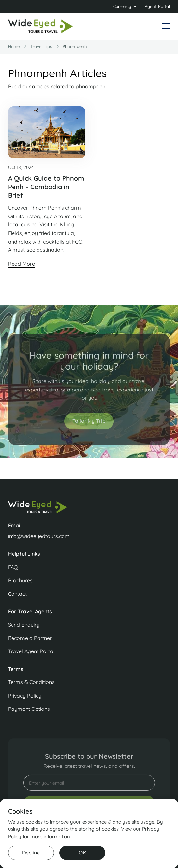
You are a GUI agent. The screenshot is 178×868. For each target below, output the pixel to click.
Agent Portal (157, 6)
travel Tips (41, 46)
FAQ (13, 567)
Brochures (20, 580)
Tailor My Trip (89, 425)
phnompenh (75, 46)
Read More (21, 264)
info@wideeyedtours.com (39, 536)
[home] (41, 26)
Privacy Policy (25, 696)
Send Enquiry (24, 625)
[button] (125, 7)
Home (14, 46)
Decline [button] (31, 853)
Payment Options (29, 709)
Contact (17, 594)
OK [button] (82, 853)
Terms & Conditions (31, 682)
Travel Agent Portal (31, 651)
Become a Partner (30, 638)
